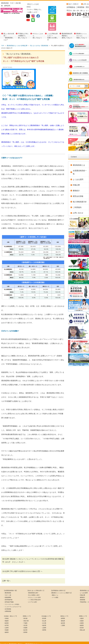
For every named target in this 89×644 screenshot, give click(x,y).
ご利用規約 (77, 205)
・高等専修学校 (8, 597)
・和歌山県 (82, 627)
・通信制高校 (7, 590)
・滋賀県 (81, 623)
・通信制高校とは (84, 588)
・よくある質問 (83, 590)
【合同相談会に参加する (58, 588)
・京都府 (81, 618)
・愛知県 (62, 618)
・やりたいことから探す (34, 595)
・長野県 (44, 627)
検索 (86, 83)
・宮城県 (6, 627)
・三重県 (62, 623)
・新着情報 (82, 597)
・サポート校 (7, 593)
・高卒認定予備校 (9, 600)
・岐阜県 (62, 621)
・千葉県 (25, 621)
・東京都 (25, 616)
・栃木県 (25, 627)
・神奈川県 (25, 618)
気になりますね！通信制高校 (39, 43)
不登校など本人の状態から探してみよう (23, 33)
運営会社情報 (78, 194)
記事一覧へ (6, 578)
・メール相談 (54, 595)
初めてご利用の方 (73, 4)
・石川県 (44, 621)
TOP (3, 43)
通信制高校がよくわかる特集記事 (17, 43)
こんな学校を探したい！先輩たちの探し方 (52, 33)
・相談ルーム (54, 593)
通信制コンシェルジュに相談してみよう (82, 33)
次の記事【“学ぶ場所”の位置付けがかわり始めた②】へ (22, 569)
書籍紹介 (76, 188)
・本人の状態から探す (33, 593)
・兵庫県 (81, 621)
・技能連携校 (7, 595)
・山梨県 (44, 625)
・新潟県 (44, 616)
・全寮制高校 (7, 609)
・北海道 (6, 616)
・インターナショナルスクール (12, 604)
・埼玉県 (25, 623)
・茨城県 (25, 625)
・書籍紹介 (82, 595)
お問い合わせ (78, 210)
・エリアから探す (32, 600)
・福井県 (44, 623)
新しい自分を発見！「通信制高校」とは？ (9, 33)
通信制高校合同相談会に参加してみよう (67, 33)
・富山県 (44, 618)
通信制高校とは (79, 163)
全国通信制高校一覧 (80, 170)
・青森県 (6, 618)
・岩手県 (6, 623)
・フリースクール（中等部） (12, 602)
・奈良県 (81, 625)
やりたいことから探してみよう (38, 33)
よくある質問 (78, 177)
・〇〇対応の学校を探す (34, 597)
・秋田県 (6, 621)
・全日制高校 (7, 606)
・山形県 (6, 625)
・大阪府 (81, 616)
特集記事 (76, 183)
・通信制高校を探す (33, 590)
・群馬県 (25, 630)
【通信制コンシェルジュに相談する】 (61, 590)
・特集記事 (82, 593)
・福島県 (6, 630)
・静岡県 (62, 616)
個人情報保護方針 (80, 199)
